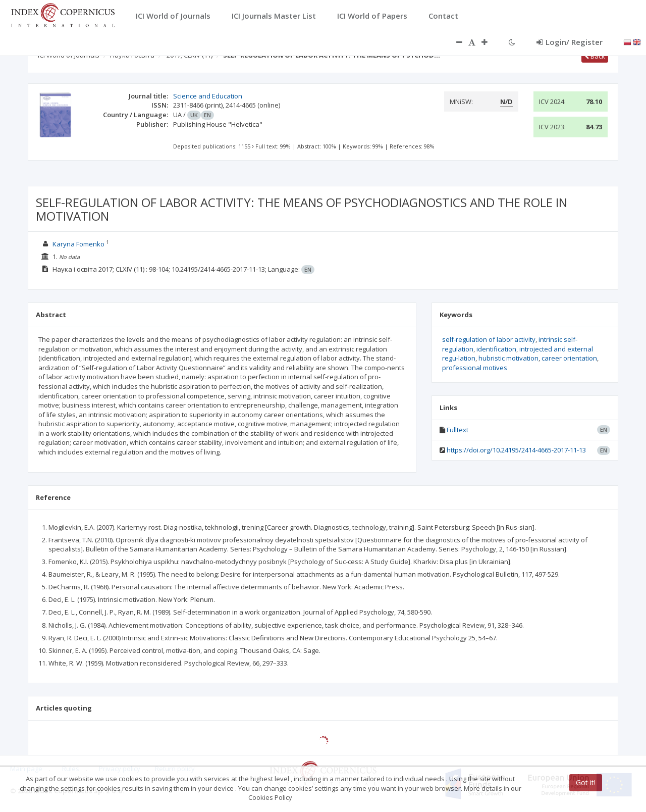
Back (595, 56)
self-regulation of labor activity (489, 339)
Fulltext (457, 430)
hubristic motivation (508, 358)
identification (496, 349)
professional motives (475, 368)
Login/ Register (570, 42)
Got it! (586, 782)
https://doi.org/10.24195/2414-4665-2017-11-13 (516, 450)
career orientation (569, 358)
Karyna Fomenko (78, 244)
